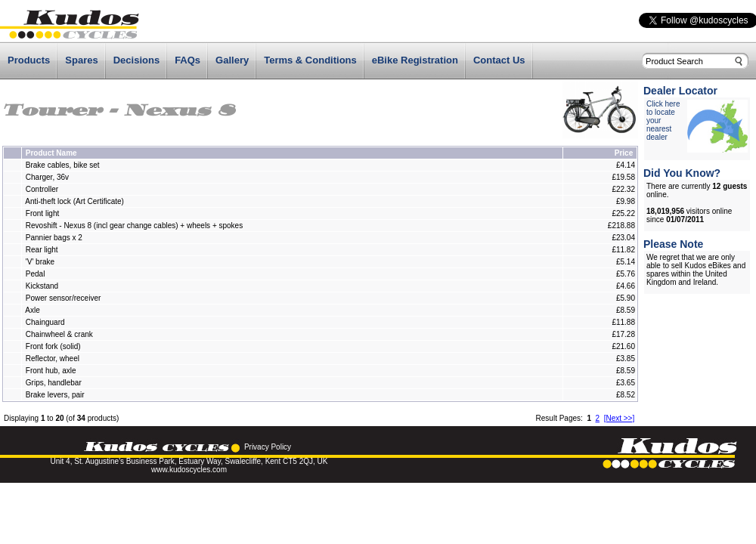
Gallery (232, 60)
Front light (43, 213)
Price (624, 153)
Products (29, 60)
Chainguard (45, 322)
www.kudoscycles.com (189, 470)
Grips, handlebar (54, 383)
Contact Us (499, 60)
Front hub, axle (51, 371)
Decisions (136, 60)
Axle (32, 310)
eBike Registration (415, 60)
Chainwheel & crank (59, 334)
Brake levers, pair (55, 395)
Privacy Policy (268, 447)
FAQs (187, 60)
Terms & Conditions (310, 60)
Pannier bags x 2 (54, 238)
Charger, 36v (47, 177)
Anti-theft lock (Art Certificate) (74, 201)
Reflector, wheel (53, 359)
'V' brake (40, 262)
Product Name (51, 153)
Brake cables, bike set (63, 165)
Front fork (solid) (53, 346)
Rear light (42, 250)
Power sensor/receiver (63, 298)
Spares (81, 60)
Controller (42, 189)
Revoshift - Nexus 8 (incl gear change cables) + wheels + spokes (134, 226)
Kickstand (42, 286)
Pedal (36, 274)
